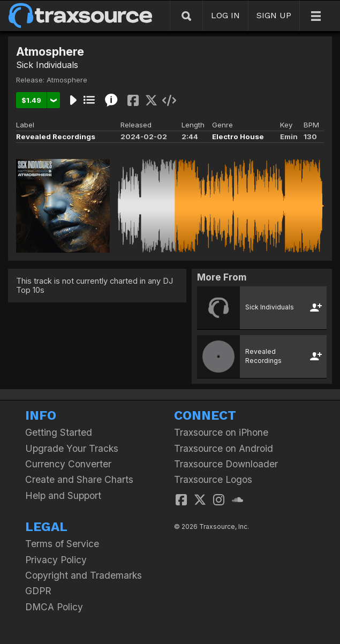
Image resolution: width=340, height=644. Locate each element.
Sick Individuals (47, 65)
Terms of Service (62, 544)
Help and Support (63, 495)
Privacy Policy (56, 560)
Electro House (238, 137)
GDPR (38, 591)
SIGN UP (274, 15)
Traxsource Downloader (226, 464)
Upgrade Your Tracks (72, 448)
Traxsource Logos (213, 479)
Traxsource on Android (224, 448)
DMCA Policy (54, 607)
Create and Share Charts (79, 479)
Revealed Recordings (56, 137)
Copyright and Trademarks (84, 575)
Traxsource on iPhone (221, 432)
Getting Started (59, 432)
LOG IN (225, 15)
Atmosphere (67, 80)
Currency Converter (68, 464)
